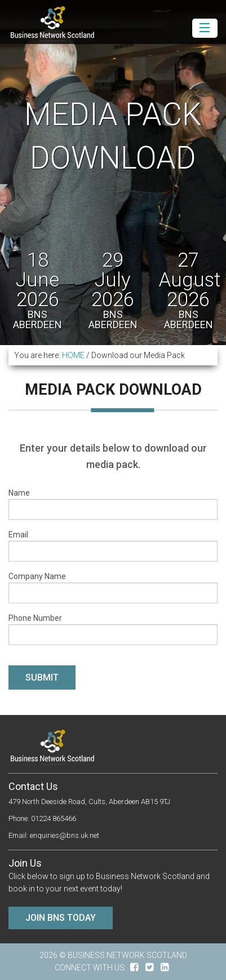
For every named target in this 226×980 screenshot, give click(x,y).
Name (113, 504)
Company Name (113, 588)
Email (113, 546)
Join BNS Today (61, 918)
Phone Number (113, 629)
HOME (73, 355)
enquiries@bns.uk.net (65, 835)
